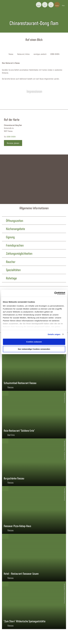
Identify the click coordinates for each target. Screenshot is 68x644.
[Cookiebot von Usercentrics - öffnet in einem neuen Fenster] (54, 293)
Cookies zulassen (34, 342)
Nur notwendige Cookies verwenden (34, 349)
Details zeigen (54, 334)
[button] (45, 5)
